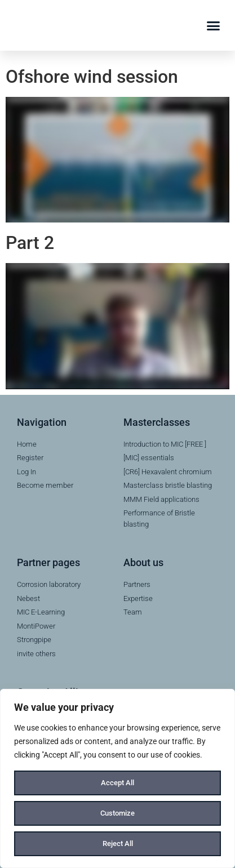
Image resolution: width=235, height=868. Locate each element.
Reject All (118, 844)
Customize (118, 813)
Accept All (118, 783)
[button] (214, 25)
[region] (118, 778)
